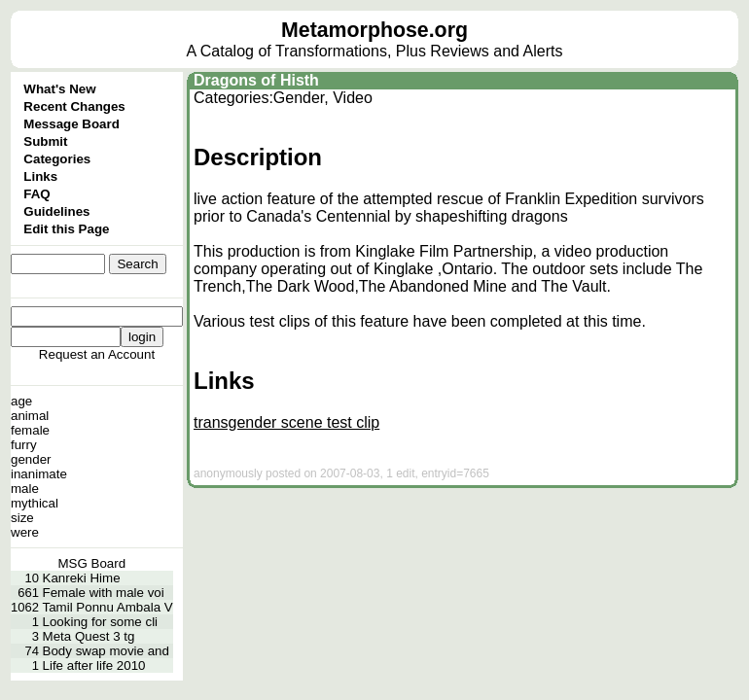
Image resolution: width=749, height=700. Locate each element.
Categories (57, 159)
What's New (59, 89)
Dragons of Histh (256, 80)
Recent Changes (74, 106)
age (21, 401)
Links (40, 176)
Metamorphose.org (374, 30)
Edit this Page (66, 229)
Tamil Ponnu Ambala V (108, 607)
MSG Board (92, 563)
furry (24, 445)
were (25, 532)
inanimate (39, 474)
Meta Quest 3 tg (89, 636)
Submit (45, 141)
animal (30, 416)
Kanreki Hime (82, 578)
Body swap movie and (106, 651)
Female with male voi (104, 593)
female (30, 430)
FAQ (36, 194)
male (25, 489)
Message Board (71, 124)
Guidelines (56, 211)
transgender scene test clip (286, 422)
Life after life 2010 (94, 665)
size (22, 518)
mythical (35, 503)
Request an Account (97, 354)
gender (31, 459)
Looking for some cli (101, 622)
